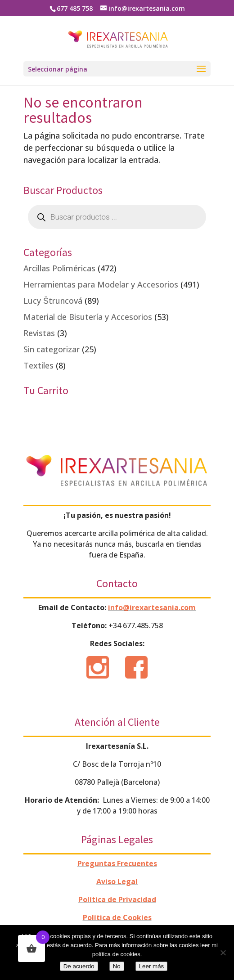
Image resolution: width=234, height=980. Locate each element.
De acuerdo (79, 966)
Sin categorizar (52, 349)
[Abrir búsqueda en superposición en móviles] (117, 217)
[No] (223, 953)
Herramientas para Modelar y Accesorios (101, 284)
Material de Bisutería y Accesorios (88, 317)
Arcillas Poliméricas (59, 268)
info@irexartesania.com (152, 607)
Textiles (38, 365)
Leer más (152, 966)
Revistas (39, 333)
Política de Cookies (117, 917)
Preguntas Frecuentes (117, 863)
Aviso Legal (117, 881)
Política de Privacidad (117, 899)
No (117, 966)
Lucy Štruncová (53, 301)
